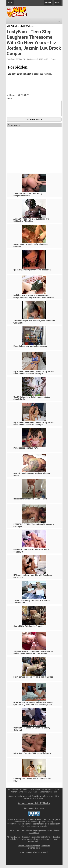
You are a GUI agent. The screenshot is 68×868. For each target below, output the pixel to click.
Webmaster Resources (34, 812)
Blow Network (38, 799)
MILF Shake (13, 26)
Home (10, 2)
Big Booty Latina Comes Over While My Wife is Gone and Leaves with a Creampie (34, 376)
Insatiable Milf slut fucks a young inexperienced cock (28, 198)
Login (57, 2)
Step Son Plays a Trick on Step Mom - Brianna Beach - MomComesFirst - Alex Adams (33, 656)
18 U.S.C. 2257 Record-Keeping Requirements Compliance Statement (34, 835)
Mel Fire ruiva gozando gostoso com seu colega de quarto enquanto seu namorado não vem (34, 301)
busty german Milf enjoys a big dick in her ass (33, 680)
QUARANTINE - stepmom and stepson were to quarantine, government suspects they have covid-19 (33, 708)
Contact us (22, 849)
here (25, 799)
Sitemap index (34, 851)
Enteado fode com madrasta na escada (30, 349)
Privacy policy (34, 849)
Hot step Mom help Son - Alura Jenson (30, 502)
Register (48, 2)
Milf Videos (27, 26)
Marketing (46, 849)
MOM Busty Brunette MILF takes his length (32, 757)
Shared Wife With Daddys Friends (28, 629)
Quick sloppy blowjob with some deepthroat (32, 273)
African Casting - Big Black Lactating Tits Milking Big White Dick (31, 223)
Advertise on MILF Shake (34, 807)
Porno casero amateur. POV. (26, 451)
